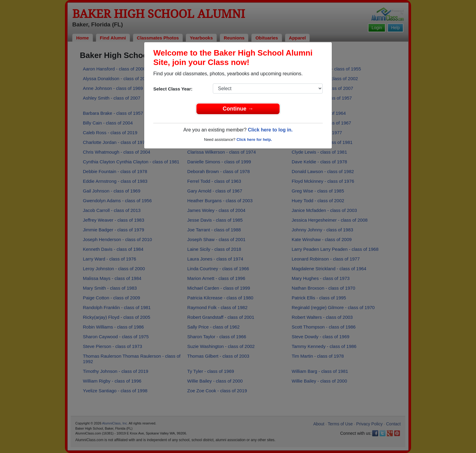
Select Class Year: (173, 89)
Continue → (238, 109)
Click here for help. (254, 140)
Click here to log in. (270, 130)
